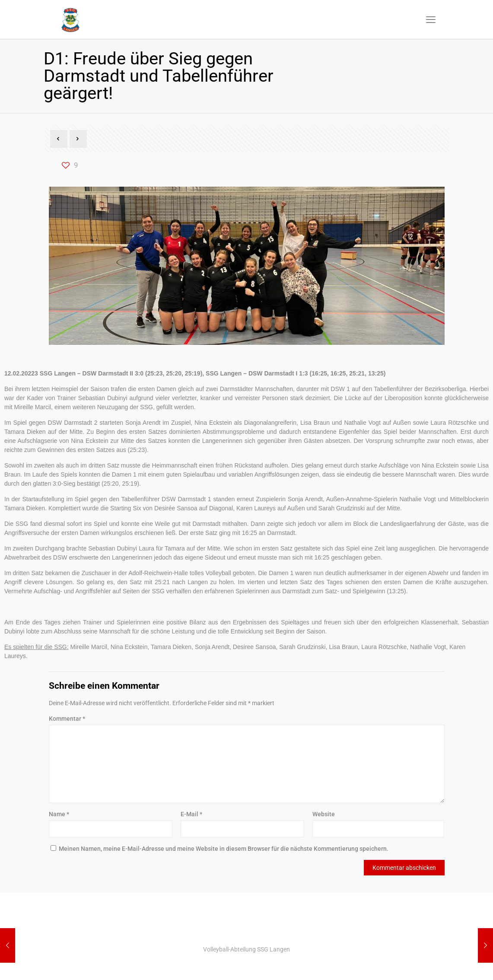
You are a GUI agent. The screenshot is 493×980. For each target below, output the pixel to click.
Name (59, 814)
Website (324, 814)
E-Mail (191, 814)
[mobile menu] (431, 19)
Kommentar (67, 719)
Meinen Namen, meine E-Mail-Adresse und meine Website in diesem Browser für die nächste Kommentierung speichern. (224, 849)
